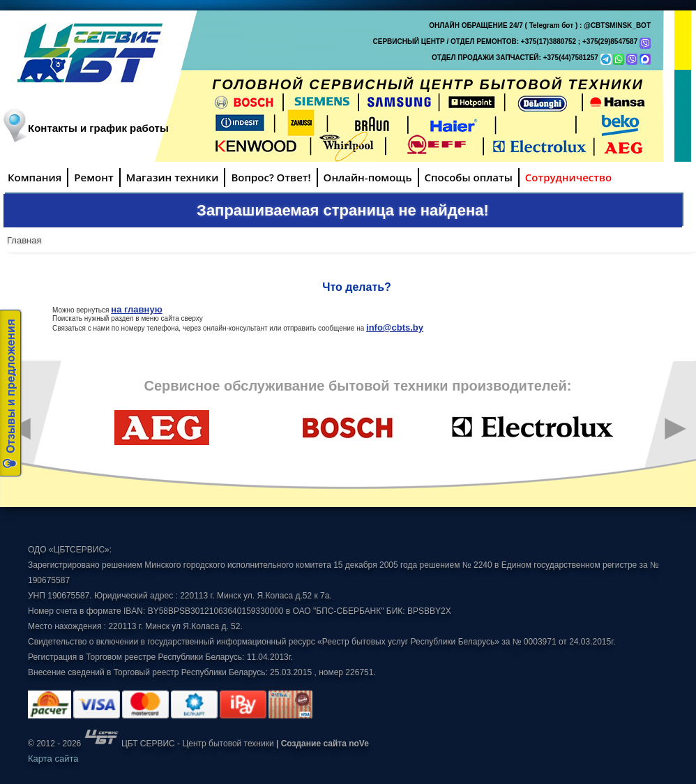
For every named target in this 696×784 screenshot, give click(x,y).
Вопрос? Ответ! (271, 177)
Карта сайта (53, 759)
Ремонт (93, 177)
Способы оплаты (469, 177)
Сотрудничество (568, 177)
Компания (35, 177)
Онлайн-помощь (368, 177)
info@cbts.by (395, 327)
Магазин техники (173, 177)
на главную (136, 309)
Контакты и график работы (98, 128)
